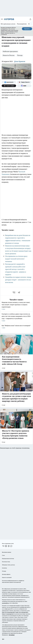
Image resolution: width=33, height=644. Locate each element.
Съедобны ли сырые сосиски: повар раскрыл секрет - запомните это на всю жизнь (18, 280)
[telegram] (20, 292)
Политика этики (6, 562)
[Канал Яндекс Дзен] (9, 86)
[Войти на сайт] (30, 19)
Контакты (4, 568)
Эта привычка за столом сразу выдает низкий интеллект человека (16, 259)
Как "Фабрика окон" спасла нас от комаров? (16, 327)
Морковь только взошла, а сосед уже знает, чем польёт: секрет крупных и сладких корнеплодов (16, 306)
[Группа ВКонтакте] (9, 82)
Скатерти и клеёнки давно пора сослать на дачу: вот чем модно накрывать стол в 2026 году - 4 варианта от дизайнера (16, 317)
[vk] (14, 292)
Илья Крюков (20, 61)
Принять (27, 29)
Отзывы (4, 571)
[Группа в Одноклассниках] (6, 546)
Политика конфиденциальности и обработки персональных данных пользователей (13, 581)
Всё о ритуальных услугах (8, 24)
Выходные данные (7, 552)
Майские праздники (10, 51)
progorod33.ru (5, 603)
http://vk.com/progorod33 (9, 612)
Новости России (9, 55)
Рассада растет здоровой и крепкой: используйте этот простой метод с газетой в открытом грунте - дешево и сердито (16, 269)
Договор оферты (6, 574)
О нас (3, 555)
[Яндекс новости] (24, 82)
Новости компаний (7, 577)
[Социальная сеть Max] (24, 86)
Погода (20, 55)
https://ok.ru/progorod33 (22, 612)
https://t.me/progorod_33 (8, 614)
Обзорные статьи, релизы (8, 565)
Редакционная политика (8, 559)
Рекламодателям (22, 24)
